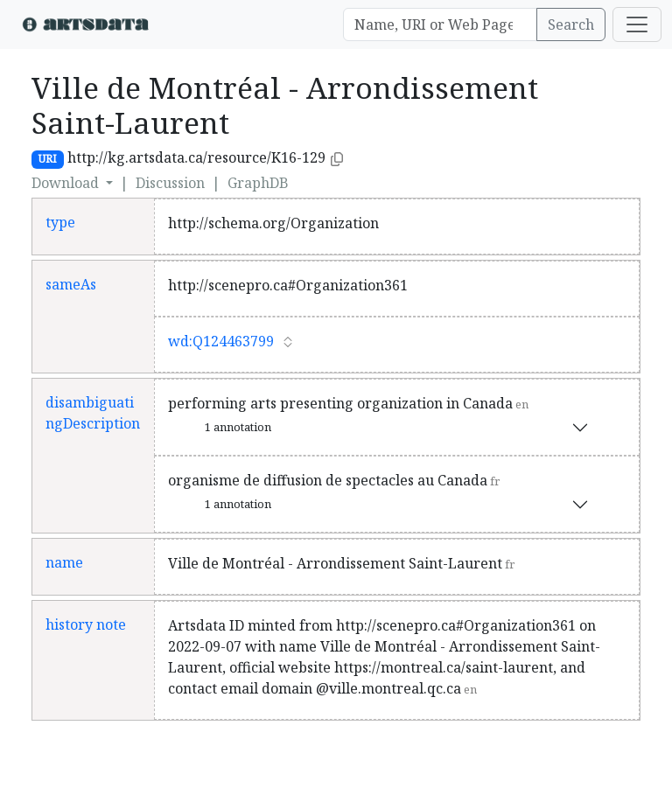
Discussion (170, 183)
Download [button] (67, 183)
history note (86, 624)
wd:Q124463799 (221, 341)
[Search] (440, 24)
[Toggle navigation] (637, 24)
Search (571, 24)
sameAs (71, 284)
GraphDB (258, 183)
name (64, 562)
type (60, 222)
